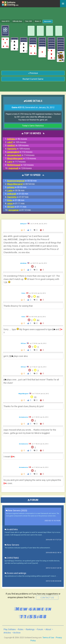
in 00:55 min (17, 187)
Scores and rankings (15, 573)
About (48, 629)
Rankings (30, 629)
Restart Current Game (33, 79)
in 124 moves (20, 168)
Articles (7, 633)
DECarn (24, 343)
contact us (47, 598)
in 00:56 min (16, 190)
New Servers (12, 545)
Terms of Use (48, 638)
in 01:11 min (16, 203)
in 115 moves (22, 158)
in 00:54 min (21, 184)
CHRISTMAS (12, 558)
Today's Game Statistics (33, 126)
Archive (17, 633)
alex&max (24, 263)
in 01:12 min (20, 210)
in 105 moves (17, 142)
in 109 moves (18, 145)
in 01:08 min (16, 200)
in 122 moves (20, 165)
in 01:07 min (18, 197)
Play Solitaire (10, 629)
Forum (40, 629)
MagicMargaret (24, 394)
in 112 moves (20, 152)
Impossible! (48, 21)
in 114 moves (21, 155)
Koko (24, 293)
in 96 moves (17, 139)
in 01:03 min (18, 194)
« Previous (33, 73)
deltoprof (24, 224)
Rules (21, 629)
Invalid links (11, 529)
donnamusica (24, 417)
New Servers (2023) (16, 510)
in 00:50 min (22, 181)
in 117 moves (16, 162)
